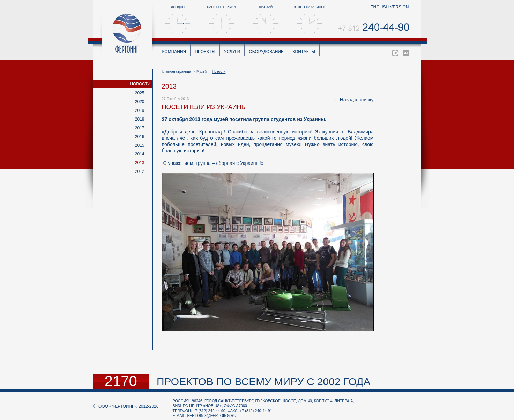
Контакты (304, 52)
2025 (140, 93)
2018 (140, 119)
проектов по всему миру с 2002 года (264, 381)
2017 (140, 128)
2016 (140, 137)
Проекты (205, 52)
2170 (121, 381)
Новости (140, 84)
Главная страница (177, 72)
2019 (140, 110)
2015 (140, 145)
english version (389, 7)
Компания (174, 52)
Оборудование (266, 52)
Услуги (232, 52)
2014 (140, 154)
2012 (140, 171)
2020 (140, 102)
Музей (202, 72)
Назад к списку (357, 100)
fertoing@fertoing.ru (212, 415)
